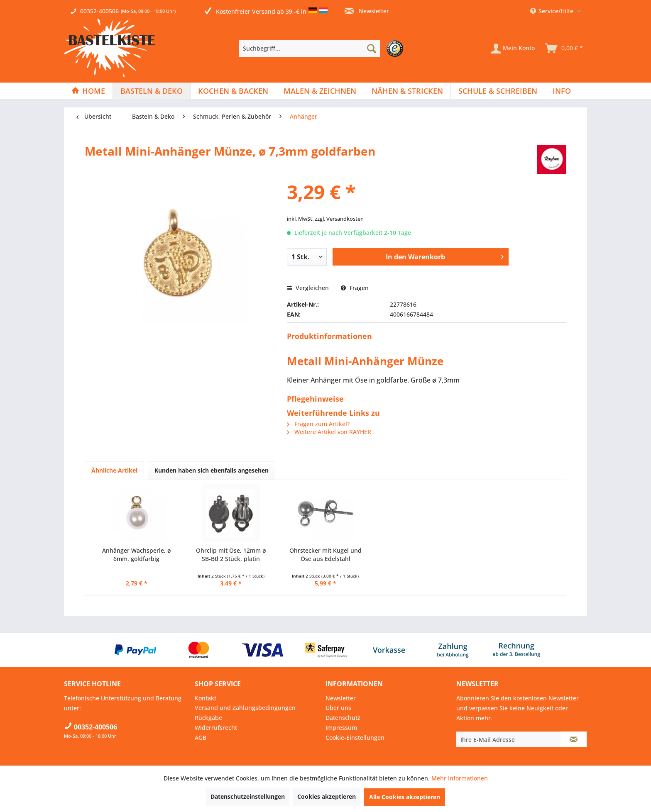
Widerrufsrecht (216, 728)
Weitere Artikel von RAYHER (329, 432)
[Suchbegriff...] (310, 49)
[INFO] (562, 91)
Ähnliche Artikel (114, 470)
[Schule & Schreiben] (498, 91)
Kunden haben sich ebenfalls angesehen (212, 470)
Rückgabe (208, 718)
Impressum (341, 728)
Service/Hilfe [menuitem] (553, 11)
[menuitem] (323, 49)
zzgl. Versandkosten (339, 219)
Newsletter (367, 11)
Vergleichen (308, 288)
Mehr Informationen (460, 778)
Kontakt (206, 698)
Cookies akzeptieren (327, 796)
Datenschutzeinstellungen (248, 796)
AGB (201, 738)
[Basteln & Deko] (152, 91)
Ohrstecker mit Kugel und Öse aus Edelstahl (325, 555)
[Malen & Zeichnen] (320, 91)
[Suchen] (372, 49)
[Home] (88, 91)
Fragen (355, 288)
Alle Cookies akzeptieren (405, 797)
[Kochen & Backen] (233, 91)
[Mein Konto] (513, 49)
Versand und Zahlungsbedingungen (245, 708)
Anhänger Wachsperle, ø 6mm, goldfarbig (136, 555)
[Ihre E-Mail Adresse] (509, 739)
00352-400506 (99, 11)
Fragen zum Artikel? (318, 424)
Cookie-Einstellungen (355, 738)
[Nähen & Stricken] (407, 91)
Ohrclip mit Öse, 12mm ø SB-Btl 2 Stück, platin (231, 555)
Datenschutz (343, 718)
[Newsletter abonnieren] (574, 739)
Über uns (338, 708)
